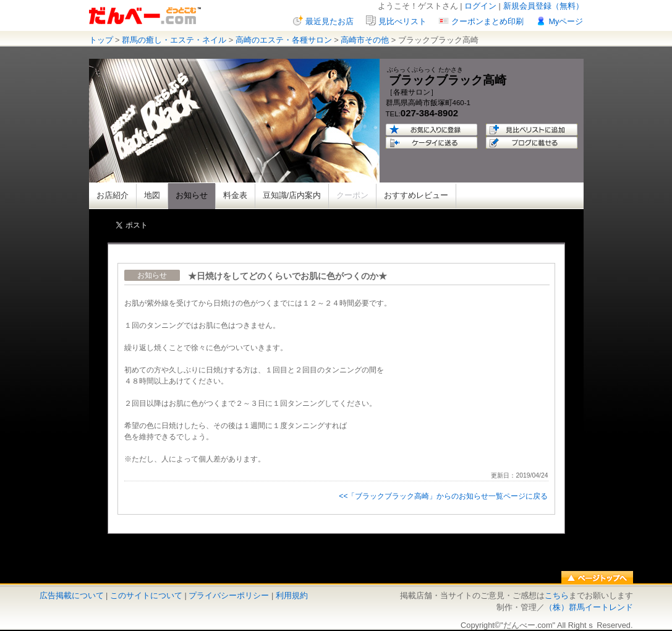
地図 (152, 195)
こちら (557, 595)
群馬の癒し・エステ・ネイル (174, 40)
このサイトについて (146, 595)
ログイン (480, 6)
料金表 (235, 195)
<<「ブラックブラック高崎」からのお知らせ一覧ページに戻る (443, 496)
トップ (101, 40)
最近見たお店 (330, 21)
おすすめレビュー (416, 195)
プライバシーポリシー (229, 595)
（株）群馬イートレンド (589, 607)
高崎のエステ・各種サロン (284, 40)
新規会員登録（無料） (543, 6)
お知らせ (192, 195)
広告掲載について (72, 595)
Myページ (566, 21)
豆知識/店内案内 (292, 195)
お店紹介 (113, 195)
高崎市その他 (365, 40)
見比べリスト (402, 21)
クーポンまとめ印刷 (487, 21)
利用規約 (292, 595)
